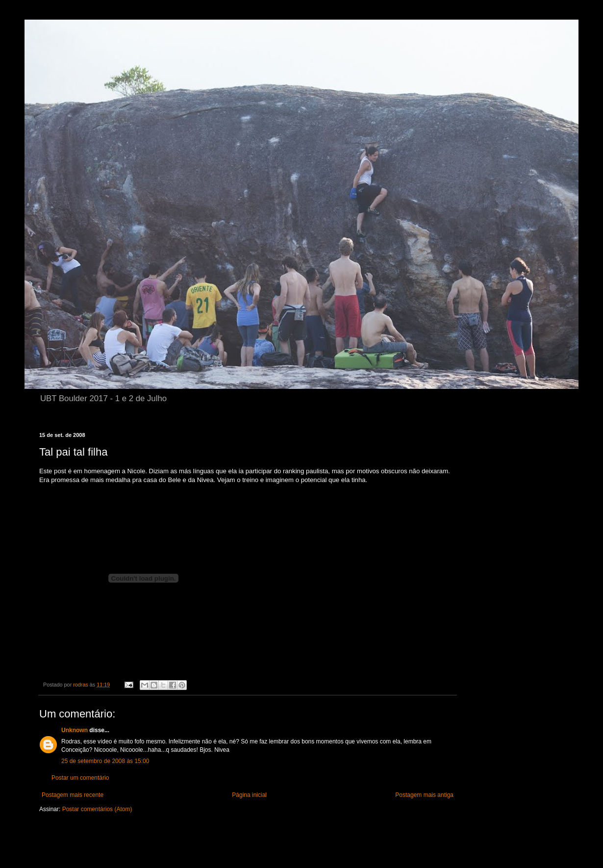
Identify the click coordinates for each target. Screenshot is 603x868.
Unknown (75, 730)
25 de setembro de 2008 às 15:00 (105, 761)
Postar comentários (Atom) (97, 809)
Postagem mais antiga (424, 795)
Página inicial (249, 795)
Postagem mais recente (73, 795)
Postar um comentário (80, 778)
